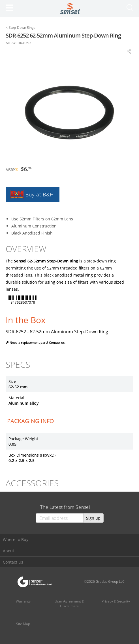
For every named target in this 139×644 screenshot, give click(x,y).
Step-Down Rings (22, 28)
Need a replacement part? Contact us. (36, 342)
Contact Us (13, 562)
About (8, 551)
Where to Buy (16, 539)
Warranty (23, 601)
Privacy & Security (116, 601)
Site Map (23, 624)
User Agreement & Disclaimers (69, 604)
